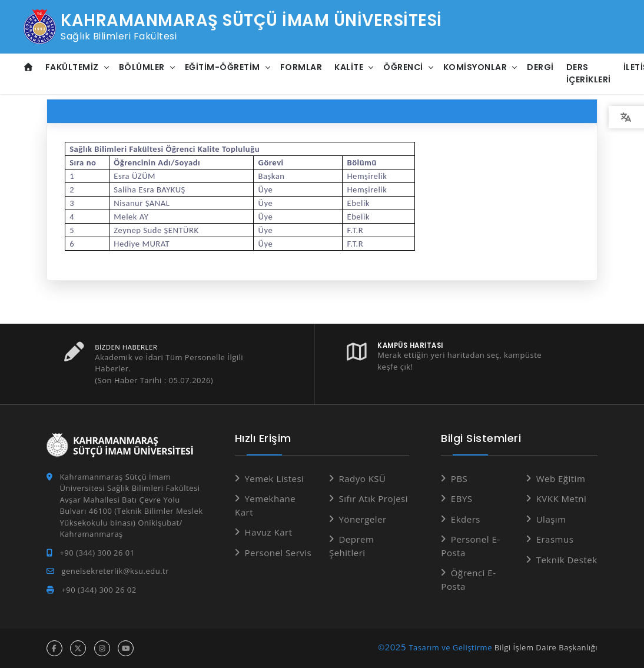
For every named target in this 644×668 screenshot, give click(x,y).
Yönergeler (362, 519)
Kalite (349, 67)
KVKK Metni (562, 498)
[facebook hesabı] (54, 648)
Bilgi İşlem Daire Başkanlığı (546, 647)
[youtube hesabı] (126, 648)
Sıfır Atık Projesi (373, 498)
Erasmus (555, 539)
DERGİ (540, 67)
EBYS (462, 498)
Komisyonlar (475, 67)
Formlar (301, 67)
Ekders (466, 519)
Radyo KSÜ (362, 478)
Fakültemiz (72, 67)
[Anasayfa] (29, 67)
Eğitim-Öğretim (223, 67)
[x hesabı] (78, 648)
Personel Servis (278, 553)
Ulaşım (551, 519)
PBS (459, 478)
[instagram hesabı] (102, 648)
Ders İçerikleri (589, 73)
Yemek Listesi (274, 478)
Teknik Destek (567, 560)
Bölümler (142, 67)
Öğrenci (403, 67)
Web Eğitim (561, 478)
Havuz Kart (268, 532)
